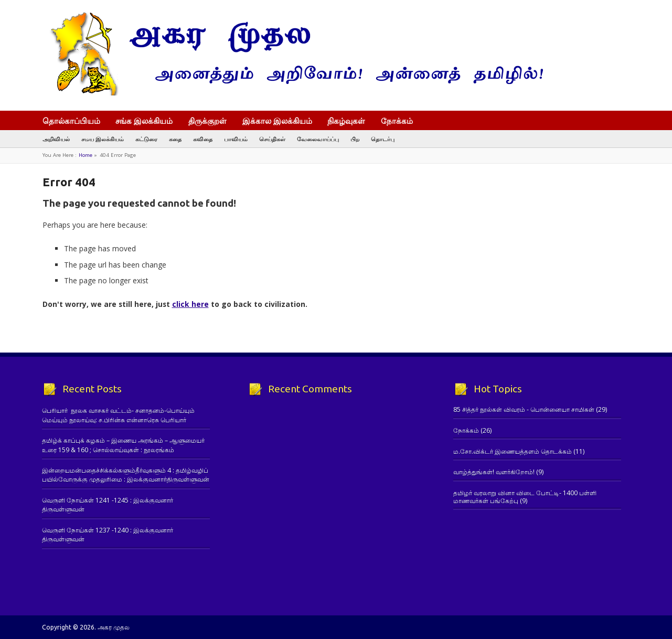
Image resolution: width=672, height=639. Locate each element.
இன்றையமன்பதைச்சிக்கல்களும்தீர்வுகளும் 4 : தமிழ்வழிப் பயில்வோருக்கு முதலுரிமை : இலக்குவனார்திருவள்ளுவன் (126, 475)
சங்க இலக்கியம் (144, 121)
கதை (175, 139)
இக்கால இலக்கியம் (277, 121)
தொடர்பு (383, 139)
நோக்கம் (402, 122)
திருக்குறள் (207, 121)
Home (86, 155)
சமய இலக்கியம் (103, 139)
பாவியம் (236, 139)
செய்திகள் (272, 139)
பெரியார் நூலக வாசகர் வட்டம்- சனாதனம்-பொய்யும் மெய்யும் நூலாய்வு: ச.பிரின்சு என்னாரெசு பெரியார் (118, 415)
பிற (355, 139)
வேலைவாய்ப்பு (318, 139)
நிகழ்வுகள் (346, 121)
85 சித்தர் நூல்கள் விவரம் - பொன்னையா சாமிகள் (524, 409)
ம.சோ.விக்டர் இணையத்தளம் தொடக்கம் (513, 451)
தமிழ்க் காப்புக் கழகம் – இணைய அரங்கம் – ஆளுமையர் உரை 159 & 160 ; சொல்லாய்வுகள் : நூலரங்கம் (123, 445)
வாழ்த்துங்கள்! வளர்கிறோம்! (494, 472)
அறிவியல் (56, 139)
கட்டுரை (146, 139)
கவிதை (203, 139)
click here (190, 304)
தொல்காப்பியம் (71, 121)
